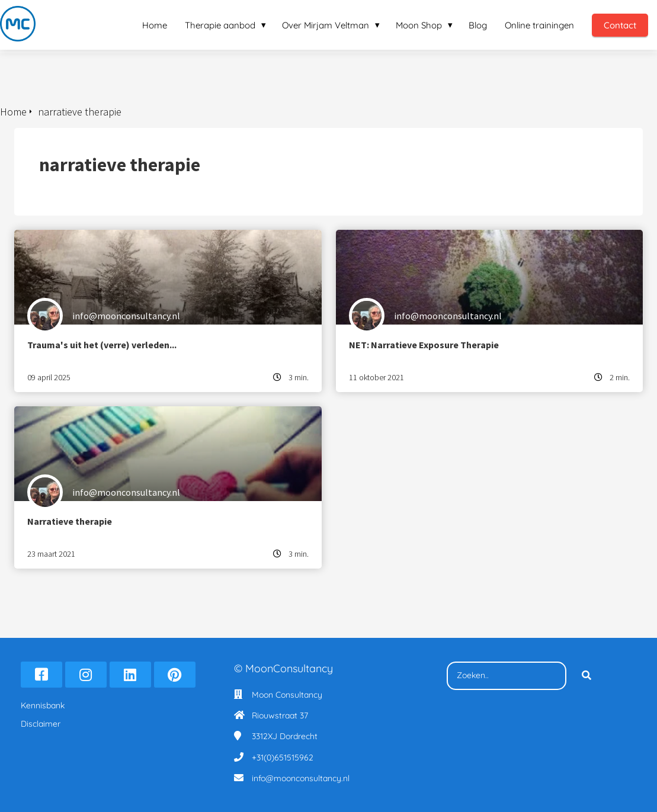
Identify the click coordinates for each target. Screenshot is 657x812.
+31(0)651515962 (283, 758)
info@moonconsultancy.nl (301, 778)
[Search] (587, 676)
